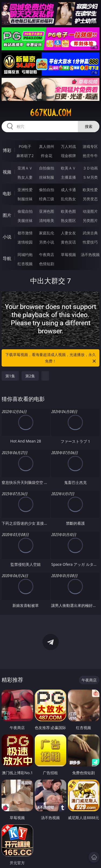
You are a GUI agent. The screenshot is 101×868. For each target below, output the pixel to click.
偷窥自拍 (25, 211)
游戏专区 (90, 146)
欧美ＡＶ (68, 168)
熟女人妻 (25, 177)
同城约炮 (25, 255)
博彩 (7, 150)
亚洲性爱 (25, 190)
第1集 (10, 376)
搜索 (89, 126)
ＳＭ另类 (90, 177)
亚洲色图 (47, 211)
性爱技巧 (90, 242)
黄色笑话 (68, 242)
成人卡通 (68, 190)
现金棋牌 (68, 156)
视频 (7, 172)
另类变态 (90, 199)
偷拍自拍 (47, 190)
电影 (7, 194)
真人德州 (47, 146)
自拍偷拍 (47, 168)
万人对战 (68, 146)
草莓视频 (68, 255)
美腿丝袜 (25, 220)
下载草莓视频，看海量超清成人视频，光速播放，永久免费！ (51, 358)
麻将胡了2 (25, 156)
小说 (7, 237)
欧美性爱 (90, 190)
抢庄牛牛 (90, 156)
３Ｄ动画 (90, 168)
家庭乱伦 (47, 233)
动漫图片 (90, 211)
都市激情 (25, 233)
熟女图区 (68, 220)
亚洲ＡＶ (25, 168)
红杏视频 (25, 264)
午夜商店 (47, 255)
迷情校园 (25, 242)
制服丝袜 (25, 199)
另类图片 (90, 220)
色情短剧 (47, 264)
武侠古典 (90, 233)
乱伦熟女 (68, 199)
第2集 (30, 376)
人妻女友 (68, 233)
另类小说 (47, 242)
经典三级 (47, 199)
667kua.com (51, 113)
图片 (7, 215)
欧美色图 (68, 211)
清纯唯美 (47, 220)
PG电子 (25, 146)
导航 (7, 258)
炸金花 (47, 156)
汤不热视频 (90, 255)
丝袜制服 (47, 177)
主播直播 (68, 177)
